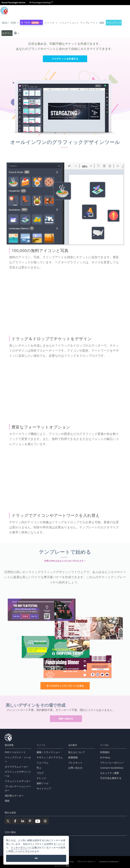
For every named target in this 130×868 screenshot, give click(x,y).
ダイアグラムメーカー (17, 767)
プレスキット (75, 763)
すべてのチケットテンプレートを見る (65, 686)
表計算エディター (14, 796)
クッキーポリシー (20, 848)
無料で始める (68, 719)
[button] (14, 23)
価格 (102, 23)
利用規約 (105, 752)
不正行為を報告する (111, 778)
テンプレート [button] (89, 23)
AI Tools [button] (31, 22)
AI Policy (105, 757)
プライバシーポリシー (112, 763)
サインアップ (114, 23)
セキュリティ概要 (110, 773)
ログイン (7, 33)
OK (36, 858)
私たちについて (77, 752)
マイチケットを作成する (65, 59)
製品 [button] (5, 23)
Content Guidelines (112, 768)
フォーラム (42, 763)
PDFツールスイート (15, 752)
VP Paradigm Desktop (41, 2)
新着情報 (73, 757)
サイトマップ (44, 789)
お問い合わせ (75, 768)
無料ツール (42, 783)
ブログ (40, 773)
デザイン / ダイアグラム (50, 757)
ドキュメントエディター (18, 781)
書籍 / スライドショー (48, 752)
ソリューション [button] (69, 23)
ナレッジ (41, 778)
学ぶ (39, 768)
